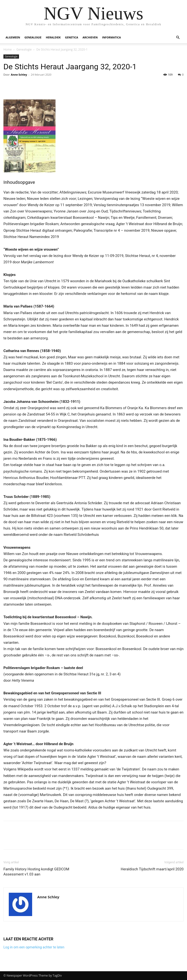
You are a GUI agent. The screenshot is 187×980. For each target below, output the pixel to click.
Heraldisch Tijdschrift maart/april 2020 (152, 869)
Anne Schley (19, 75)
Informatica (111, 37)
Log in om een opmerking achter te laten (34, 947)
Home (8, 49)
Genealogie (33, 37)
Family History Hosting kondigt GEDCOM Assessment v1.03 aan (36, 872)
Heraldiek (53, 37)
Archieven (90, 37)
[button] (178, 38)
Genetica (72, 37)
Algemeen (13, 37)
